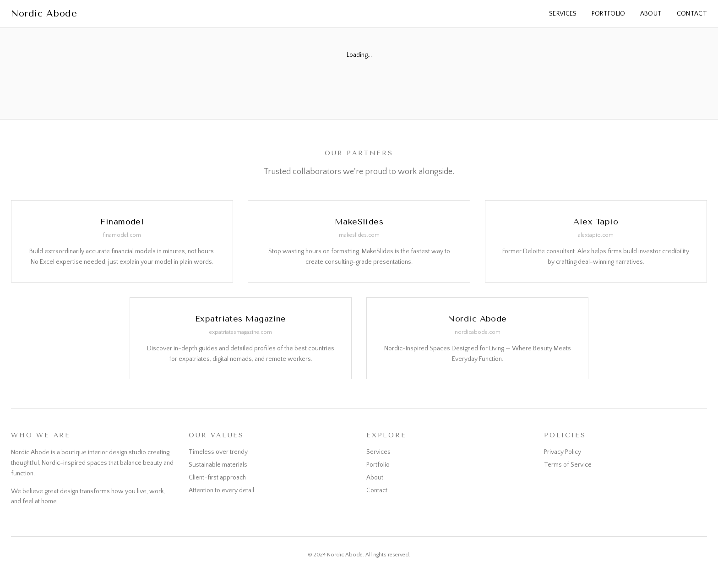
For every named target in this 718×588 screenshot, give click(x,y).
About (651, 14)
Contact (692, 14)
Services (563, 14)
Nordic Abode (44, 14)
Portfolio (609, 14)
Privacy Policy (563, 452)
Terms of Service (568, 465)
